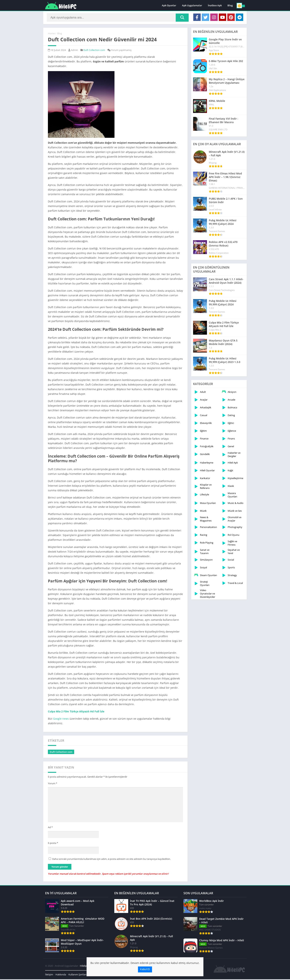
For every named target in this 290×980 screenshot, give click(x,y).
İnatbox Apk (215, 6)
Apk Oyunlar (169, 6)
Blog (230, 6)
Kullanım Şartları (77, 975)
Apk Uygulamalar (192, 6)
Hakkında (61, 975)
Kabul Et (145, 969)
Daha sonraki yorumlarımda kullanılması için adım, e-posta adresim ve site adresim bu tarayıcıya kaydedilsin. (111, 860)
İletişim (49, 975)
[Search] (118, 18)
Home (51, 34)
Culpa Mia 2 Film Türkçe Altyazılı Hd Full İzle (76, 712)
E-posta (53, 844)
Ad (50, 828)
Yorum (53, 784)
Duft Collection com (94, 51)
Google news (61, 720)
